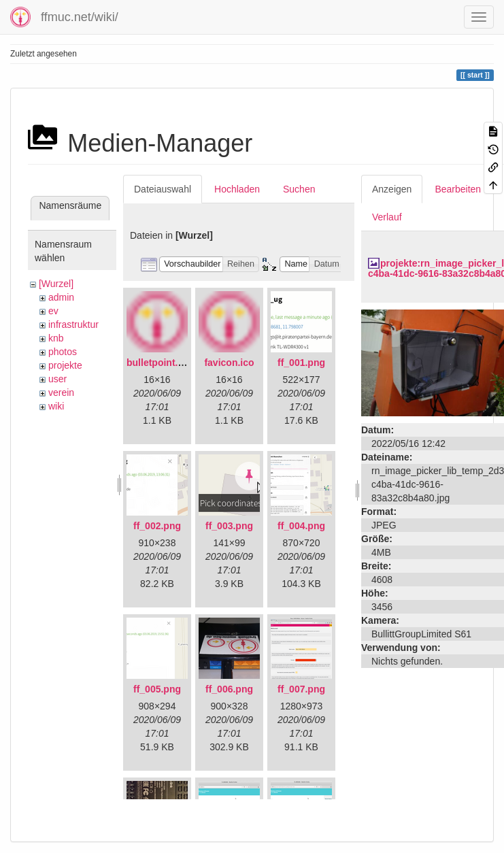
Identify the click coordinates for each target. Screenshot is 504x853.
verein (61, 392)
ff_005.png (157, 689)
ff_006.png (229, 689)
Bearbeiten (458, 189)
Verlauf (387, 217)
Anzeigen (392, 189)
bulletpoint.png (161, 363)
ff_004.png (301, 526)
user (57, 379)
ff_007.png (301, 689)
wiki (56, 406)
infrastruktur (73, 324)
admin (61, 297)
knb (56, 338)
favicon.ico (229, 363)
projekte (65, 365)
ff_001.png (301, 363)
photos (63, 352)
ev (53, 311)
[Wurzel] (56, 284)
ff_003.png (229, 526)
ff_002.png (157, 526)
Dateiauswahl (163, 189)
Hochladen (237, 189)
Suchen (299, 189)
